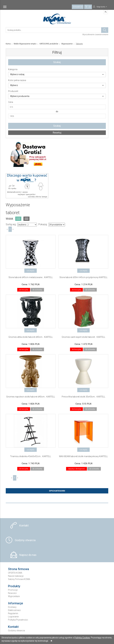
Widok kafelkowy (18, 219)
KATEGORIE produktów (49, 44)
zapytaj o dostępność (77, 469)
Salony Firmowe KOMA (19, 579)
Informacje (15, 603)
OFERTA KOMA (15, 573)
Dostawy (12, 607)
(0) (88, 7)
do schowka (37, 290)
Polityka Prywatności (18, 620)
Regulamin (13, 613)
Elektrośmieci (14, 610)
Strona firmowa (19, 569)
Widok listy (26, 219)
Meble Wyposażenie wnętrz (25, 44)
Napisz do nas (28, 555)
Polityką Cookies (82, 638)
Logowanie (13, 617)
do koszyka (24, 290)
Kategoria (13, 69)
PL (106, 12)
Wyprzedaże (14, 596)
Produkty (14, 586)
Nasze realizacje (16, 576)
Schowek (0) (78, 7)
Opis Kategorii (57, 491)
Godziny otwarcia (25, 540)
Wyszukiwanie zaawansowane (95, 35)
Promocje (13, 590)
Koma (8, 44)
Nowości (12, 593)
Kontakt (24, 525)
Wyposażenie (67, 44)
